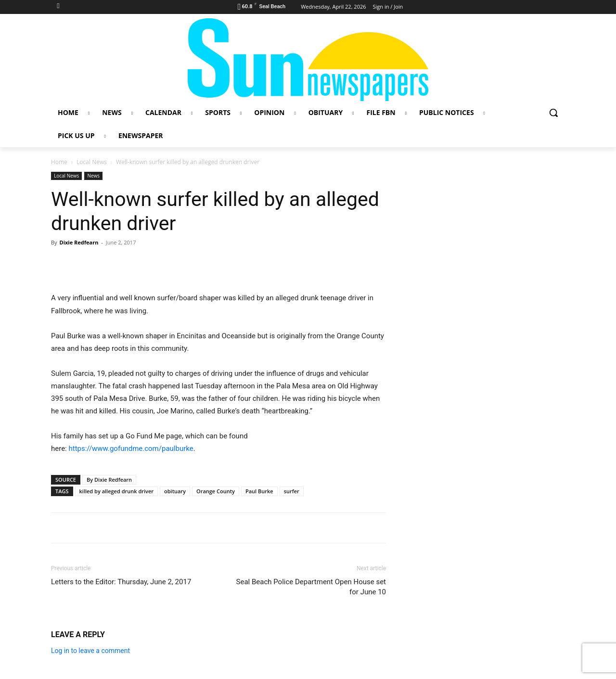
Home (59, 162)
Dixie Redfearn (79, 242)
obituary (175, 491)
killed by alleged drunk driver (116, 491)
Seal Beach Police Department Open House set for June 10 (311, 587)
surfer (292, 491)
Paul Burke (259, 491)
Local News (92, 162)
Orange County (216, 491)
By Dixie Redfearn (109, 480)
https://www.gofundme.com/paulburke (131, 448)
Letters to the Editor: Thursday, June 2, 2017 (121, 582)
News (93, 176)
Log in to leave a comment (90, 651)
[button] (553, 113)
